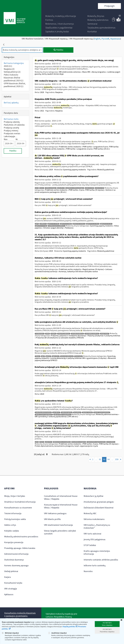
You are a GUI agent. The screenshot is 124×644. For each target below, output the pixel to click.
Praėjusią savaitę (11, 128)
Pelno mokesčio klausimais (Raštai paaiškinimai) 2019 (14, 78)
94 (108, 459)
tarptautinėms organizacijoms (96, 442)
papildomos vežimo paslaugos (75, 188)
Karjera (7, 577)
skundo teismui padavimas (102, 412)
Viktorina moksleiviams (94, 519)
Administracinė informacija (16, 554)
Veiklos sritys (10, 525)
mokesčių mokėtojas (64, 334)
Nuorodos (88, 571)
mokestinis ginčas (67, 412)
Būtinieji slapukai (10, 633)
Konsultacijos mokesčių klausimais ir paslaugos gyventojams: (20, 615)
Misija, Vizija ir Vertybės (15, 496)
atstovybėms (111, 442)
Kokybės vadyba (12, 531)
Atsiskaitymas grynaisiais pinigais (99, 502)
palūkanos (43, 224)
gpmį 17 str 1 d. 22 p (41, 226)
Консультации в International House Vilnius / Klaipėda (61, 506)
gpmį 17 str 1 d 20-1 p (79, 224)
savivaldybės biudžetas (92, 334)
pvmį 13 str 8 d (99, 188)
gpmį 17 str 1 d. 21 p (106, 224)
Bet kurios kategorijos (14, 63)
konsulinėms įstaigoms (79, 442)
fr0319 (47, 334)
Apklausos (9, 595)
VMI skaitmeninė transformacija (58, 525)
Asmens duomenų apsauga (16, 566)
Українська (115, 39)
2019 (51, 170)
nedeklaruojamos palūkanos (57, 226)
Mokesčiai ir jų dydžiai (93, 496)
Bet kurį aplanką (11, 103)
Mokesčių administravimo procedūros (21, 537)
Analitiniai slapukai (57, 633)
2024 (42, 394)
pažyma (54, 334)
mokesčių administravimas (43, 412)
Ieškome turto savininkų (95, 566)
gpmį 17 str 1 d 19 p (53, 224)
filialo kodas (78, 356)
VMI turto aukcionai (92, 534)
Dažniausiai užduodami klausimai (99, 508)
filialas (38, 356)
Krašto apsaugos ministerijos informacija (97, 553)
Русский (105, 39)
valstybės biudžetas (77, 334)
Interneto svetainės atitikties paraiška (101, 560)
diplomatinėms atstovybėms (62, 442)
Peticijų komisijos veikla (15, 519)
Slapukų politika (69, 627)
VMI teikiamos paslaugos (55, 513)
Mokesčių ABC (90, 513)
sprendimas (77, 412)
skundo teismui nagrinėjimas (44, 415)
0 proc (42, 188)
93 (104, 459)
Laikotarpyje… (10, 136)
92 (100, 459)
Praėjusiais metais (12, 134)
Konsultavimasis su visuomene (18, 508)
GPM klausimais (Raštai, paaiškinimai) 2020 (15, 85)
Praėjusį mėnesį (11, 131)
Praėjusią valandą (12, 122)
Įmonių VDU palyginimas (95, 540)
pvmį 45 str (61, 188)
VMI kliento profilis (52, 519)
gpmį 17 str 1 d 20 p (66, 224)
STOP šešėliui (90, 545)
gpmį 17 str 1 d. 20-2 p (93, 224)
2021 (42, 111)
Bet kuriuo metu (11, 119)
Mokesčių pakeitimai (106, 170)
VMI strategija (11, 589)
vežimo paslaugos (51, 188)
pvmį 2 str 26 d (89, 188)
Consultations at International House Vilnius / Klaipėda (61, 498)
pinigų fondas (105, 334)
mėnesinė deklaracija (67, 356)
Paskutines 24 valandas (14, 125)
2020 (8, 66)
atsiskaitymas (40, 334)
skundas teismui (87, 412)
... (96, 459)
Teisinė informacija (13, 513)
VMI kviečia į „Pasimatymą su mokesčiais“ (97, 526)
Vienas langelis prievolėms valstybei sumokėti (60, 532)
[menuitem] (61, 16)
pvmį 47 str (49, 442)
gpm (37, 224)
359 (117, 459)
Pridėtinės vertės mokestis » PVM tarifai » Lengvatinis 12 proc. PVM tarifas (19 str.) (76, 149)
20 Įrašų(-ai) (41, 454)
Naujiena (9, 69)
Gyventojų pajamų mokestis (74, 170)
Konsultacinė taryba (13, 583)
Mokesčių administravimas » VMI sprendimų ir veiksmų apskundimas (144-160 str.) (77, 416)
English (97, 39)
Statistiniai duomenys (14, 560)
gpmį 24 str (56, 356)
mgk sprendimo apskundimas (62, 415)
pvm (37, 188)
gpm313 (48, 356)
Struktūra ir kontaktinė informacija (20, 502)
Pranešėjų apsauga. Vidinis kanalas (20, 548)
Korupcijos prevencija (14, 542)
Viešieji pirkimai (12, 72)
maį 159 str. (56, 412)
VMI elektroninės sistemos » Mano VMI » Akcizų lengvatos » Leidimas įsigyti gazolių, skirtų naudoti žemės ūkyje (77, 73)
